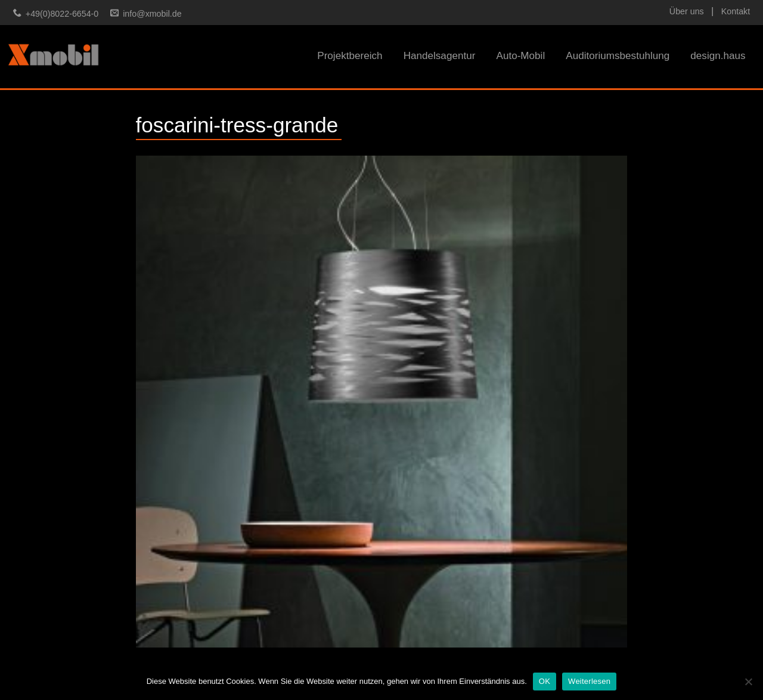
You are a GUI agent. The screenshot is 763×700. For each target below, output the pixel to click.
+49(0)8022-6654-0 (62, 14)
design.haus (718, 56)
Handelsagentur (440, 56)
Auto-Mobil (520, 56)
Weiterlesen (589, 681)
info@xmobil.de (152, 14)
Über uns (687, 11)
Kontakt (736, 11)
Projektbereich (350, 56)
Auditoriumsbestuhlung (618, 56)
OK (545, 681)
